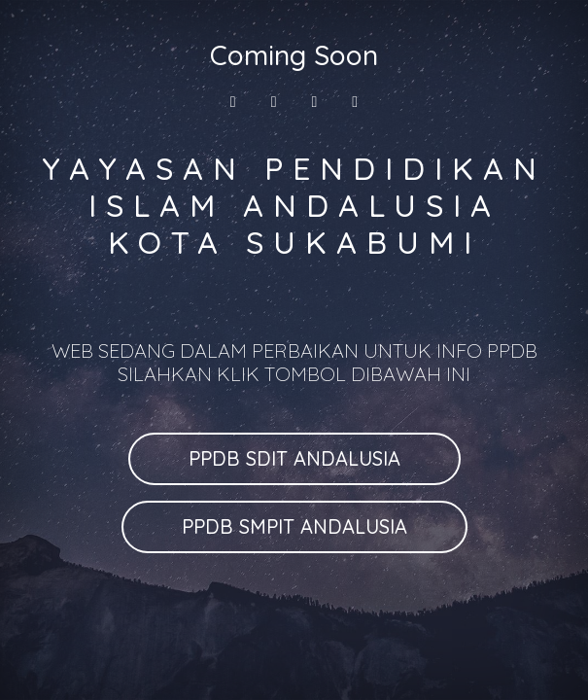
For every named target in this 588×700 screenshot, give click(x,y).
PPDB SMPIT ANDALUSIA (294, 526)
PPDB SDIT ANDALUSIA (294, 458)
